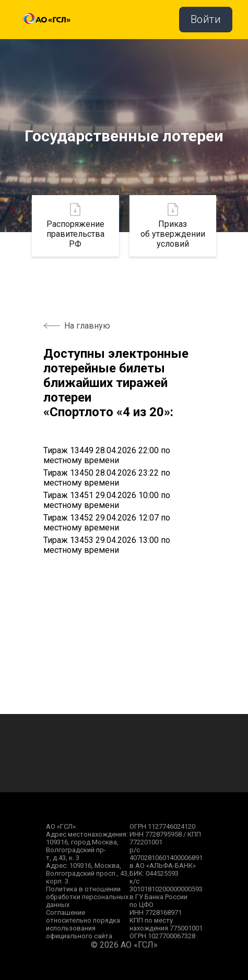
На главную (87, 326)
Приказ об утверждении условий (173, 226)
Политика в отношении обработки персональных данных (87, 897)
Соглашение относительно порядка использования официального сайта (83, 924)
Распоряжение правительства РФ (75, 226)
